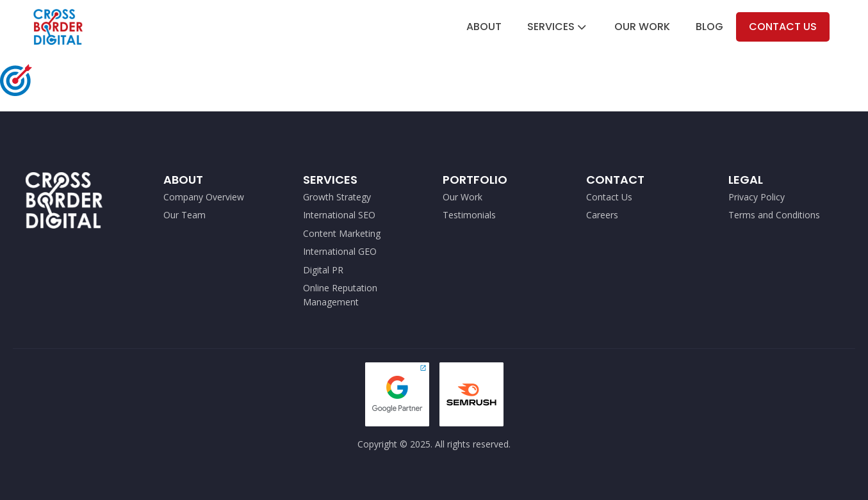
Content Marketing (342, 233)
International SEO (339, 215)
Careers (602, 215)
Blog (709, 27)
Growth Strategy (337, 197)
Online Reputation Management (340, 295)
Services (558, 27)
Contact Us (783, 27)
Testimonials (469, 215)
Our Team (184, 215)
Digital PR (323, 270)
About (484, 27)
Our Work (642, 27)
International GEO (340, 251)
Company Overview (204, 197)
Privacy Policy (757, 197)
